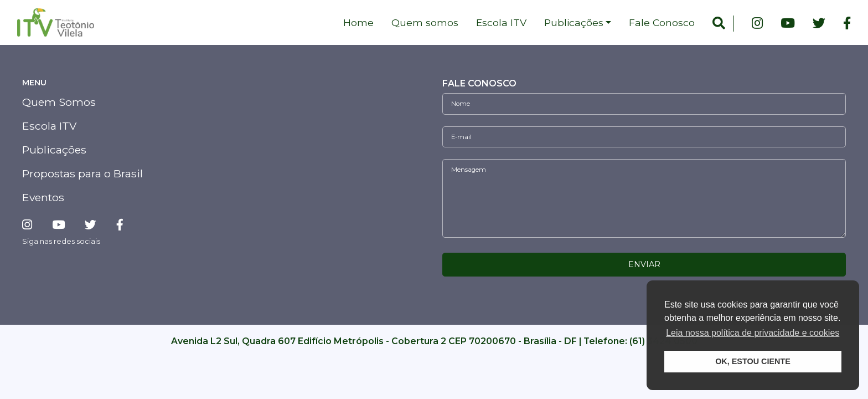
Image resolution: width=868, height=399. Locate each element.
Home (358, 22)
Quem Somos (59, 102)
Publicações (574, 22)
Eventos (43, 197)
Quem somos (425, 22)
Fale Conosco (662, 22)
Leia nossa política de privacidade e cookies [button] (753, 333)
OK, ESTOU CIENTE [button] (753, 361)
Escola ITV (501, 22)
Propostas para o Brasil (82, 173)
